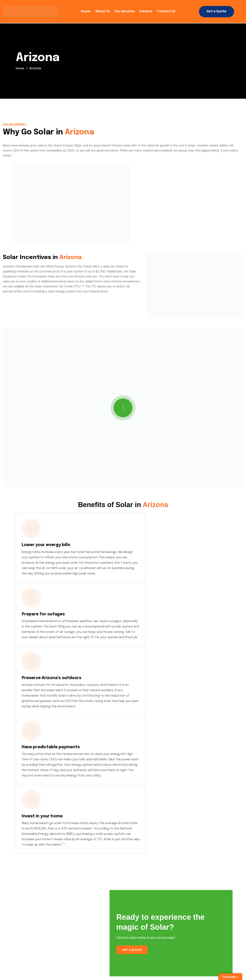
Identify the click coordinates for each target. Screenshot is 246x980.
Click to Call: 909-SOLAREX (43, 924)
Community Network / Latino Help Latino (185, 959)
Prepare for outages (118, 545)
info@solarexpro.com (41, 910)
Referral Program (42, 964)
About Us (103, 11)
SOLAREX (9, 964)
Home (86, 11)
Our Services (125, 11)
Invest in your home (116, 642)
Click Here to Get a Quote (205, 889)
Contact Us (166, 11)
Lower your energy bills (49, 545)
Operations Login (96, 959)
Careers (146, 11)
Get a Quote (216, 11)
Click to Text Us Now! (39, 939)
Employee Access (132, 959)
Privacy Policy (39, 959)
